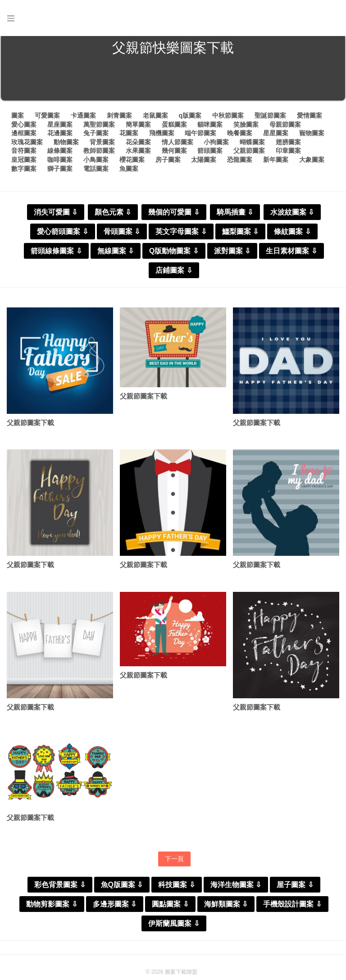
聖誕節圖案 (270, 119)
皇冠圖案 (24, 163)
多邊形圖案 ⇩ (115, 909)
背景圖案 (102, 145)
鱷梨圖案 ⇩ (240, 234)
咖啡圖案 (60, 163)
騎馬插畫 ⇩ (235, 215)
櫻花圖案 (132, 163)
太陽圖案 (204, 163)
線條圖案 (60, 154)
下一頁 (174, 863)
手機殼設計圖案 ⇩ (292, 909)
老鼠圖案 (155, 119)
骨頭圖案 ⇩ (122, 234)
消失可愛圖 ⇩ (56, 215)
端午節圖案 (200, 136)
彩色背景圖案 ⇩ (60, 890)
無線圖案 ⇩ (116, 254)
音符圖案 (24, 154)
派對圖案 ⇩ (232, 254)
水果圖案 (138, 154)
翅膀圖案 (288, 145)
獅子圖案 (60, 171)
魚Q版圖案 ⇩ (122, 890)
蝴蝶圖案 (252, 145)
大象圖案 (312, 163)
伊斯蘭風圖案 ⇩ (174, 928)
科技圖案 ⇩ (176, 890)
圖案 (18, 119)
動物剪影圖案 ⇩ (52, 909)
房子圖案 (168, 163)
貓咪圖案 (210, 127)
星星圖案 (276, 136)
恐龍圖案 (240, 163)
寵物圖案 (312, 136)
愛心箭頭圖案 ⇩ (62, 234)
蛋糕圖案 (174, 127)
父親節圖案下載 (30, 426)
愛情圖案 (310, 119)
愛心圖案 (24, 127)
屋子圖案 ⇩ (295, 890)
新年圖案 (276, 163)
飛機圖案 (162, 136)
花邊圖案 (60, 136)
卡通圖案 (83, 119)
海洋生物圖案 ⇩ (236, 890)
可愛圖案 (47, 119)
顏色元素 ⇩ (113, 215)
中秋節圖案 (228, 119)
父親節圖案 (249, 154)
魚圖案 (129, 171)
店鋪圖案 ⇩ (174, 273)
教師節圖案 (99, 154)
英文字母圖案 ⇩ (181, 234)
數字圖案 (24, 171)
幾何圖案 (174, 154)
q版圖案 (190, 119)
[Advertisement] (173, 83)
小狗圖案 (216, 145)
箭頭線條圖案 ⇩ (56, 254)
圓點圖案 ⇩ (170, 909)
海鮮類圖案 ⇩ (226, 909)
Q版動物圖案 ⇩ (174, 254)
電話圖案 (96, 171)
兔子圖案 (96, 136)
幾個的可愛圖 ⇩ (174, 215)
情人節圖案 (178, 145)
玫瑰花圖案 (27, 145)
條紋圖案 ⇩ (292, 234)
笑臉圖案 (246, 127)
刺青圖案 (119, 119)
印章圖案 (288, 154)
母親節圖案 (285, 127)
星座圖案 (60, 127)
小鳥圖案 (96, 163)
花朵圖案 (138, 145)
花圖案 (129, 136)
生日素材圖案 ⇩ (291, 254)
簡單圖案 (138, 127)
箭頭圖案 (210, 154)
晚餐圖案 (240, 136)
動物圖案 (66, 145)
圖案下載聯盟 (181, 977)
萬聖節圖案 (99, 127)
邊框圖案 (24, 136)
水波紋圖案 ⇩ (292, 215)
